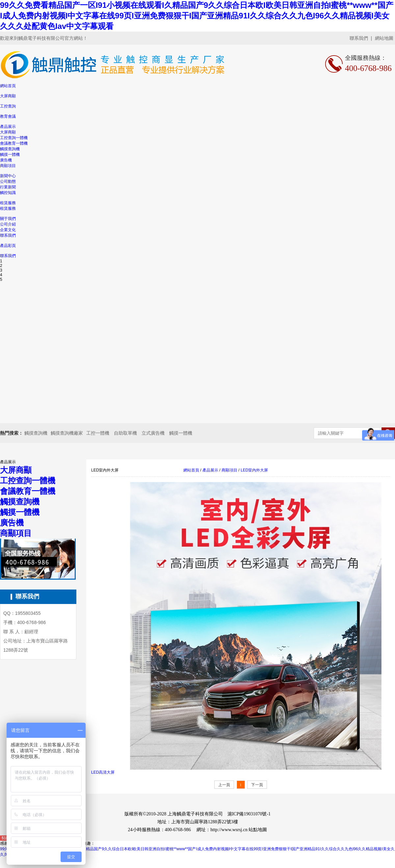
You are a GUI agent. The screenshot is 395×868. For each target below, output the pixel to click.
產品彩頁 (8, 246)
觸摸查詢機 (10, 149)
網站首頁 (8, 86)
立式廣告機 (153, 433)
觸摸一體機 (10, 155)
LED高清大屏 (103, 772)
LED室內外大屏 (254, 470)
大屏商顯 (8, 96)
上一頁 (224, 785)
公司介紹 (8, 224)
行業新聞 (8, 187)
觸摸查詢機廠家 (67, 433)
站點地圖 (258, 830)
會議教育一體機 (14, 143)
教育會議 (8, 116)
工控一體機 (98, 433)
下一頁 (257, 785)
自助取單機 (125, 433)
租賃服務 (8, 203)
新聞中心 (8, 176)
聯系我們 (359, 38)
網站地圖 (384, 38)
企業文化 (8, 230)
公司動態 (8, 181)
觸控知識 (8, 193)
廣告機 (6, 160)
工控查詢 (8, 106)
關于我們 (8, 219)
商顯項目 (8, 166)
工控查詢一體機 (14, 138)
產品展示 (8, 127)
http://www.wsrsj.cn (229, 830)
